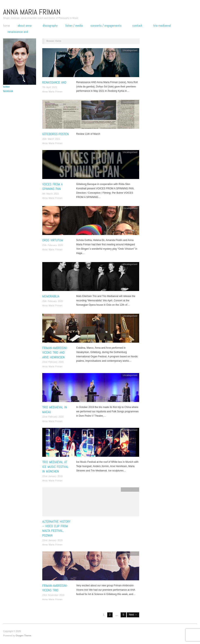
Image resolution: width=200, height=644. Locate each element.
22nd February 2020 (53, 362)
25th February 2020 (53, 245)
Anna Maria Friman (52, 92)
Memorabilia (51, 296)
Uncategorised (130, 50)
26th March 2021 (51, 139)
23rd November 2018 (53, 595)
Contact (137, 26)
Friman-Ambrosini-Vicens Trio (55, 588)
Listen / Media (74, 26)
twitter (6, 87)
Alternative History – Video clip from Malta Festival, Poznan (56, 528)
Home (6, 26)
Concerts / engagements (106, 26)
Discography (50, 26)
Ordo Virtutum (53, 240)
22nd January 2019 (52, 476)
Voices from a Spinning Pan (52, 187)
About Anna (25, 26)
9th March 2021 (51, 194)
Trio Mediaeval (162, 26)
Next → (133, 615)
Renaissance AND (18, 32)
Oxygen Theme (23, 636)
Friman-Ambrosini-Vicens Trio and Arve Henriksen (55, 353)
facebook (8, 91)
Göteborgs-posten (55, 134)
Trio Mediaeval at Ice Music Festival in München (55, 467)
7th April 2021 (50, 87)
